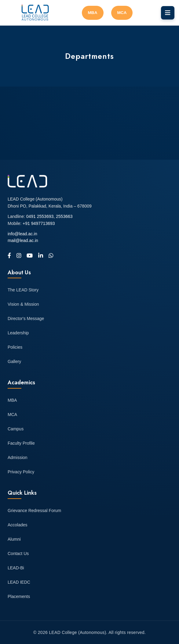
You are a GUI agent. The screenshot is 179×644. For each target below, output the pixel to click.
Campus (16, 429)
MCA (122, 13)
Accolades (18, 525)
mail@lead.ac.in (23, 240)
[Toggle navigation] (168, 13)
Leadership (18, 333)
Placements (19, 596)
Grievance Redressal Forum (34, 511)
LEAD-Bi (16, 568)
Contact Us (18, 553)
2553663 (64, 216)
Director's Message (26, 318)
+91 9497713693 (39, 223)
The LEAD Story (23, 290)
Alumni (14, 539)
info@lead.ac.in (22, 234)
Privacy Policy (21, 472)
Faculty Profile (21, 443)
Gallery (14, 361)
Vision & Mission (23, 304)
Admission (18, 457)
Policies (15, 347)
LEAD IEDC (19, 582)
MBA (93, 13)
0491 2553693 (40, 216)
